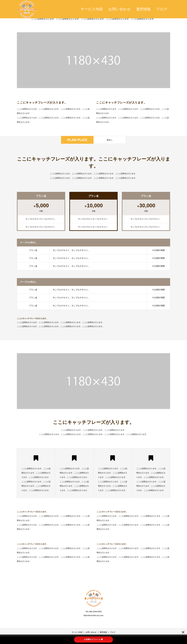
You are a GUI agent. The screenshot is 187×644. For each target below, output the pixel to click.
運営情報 (143, 9)
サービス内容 (92, 9)
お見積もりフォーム (94, 639)
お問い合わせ (119, 9)
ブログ (162, 9)
